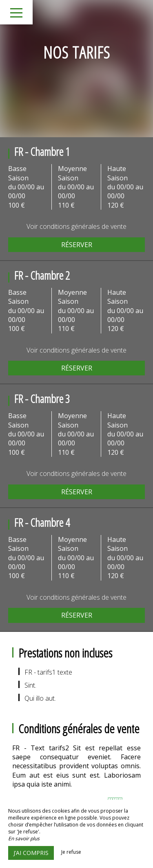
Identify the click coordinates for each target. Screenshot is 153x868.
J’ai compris (31, 853)
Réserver (77, 245)
